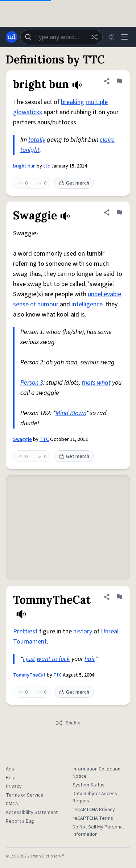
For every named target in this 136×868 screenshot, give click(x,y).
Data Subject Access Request (95, 797)
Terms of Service (25, 795)
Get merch (74, 183)
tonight (30, 150)
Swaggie (22, 439)
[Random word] (94, 37)
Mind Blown (71, 413)
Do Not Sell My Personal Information (98, 831)
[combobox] (61, 37)
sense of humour (36, 304)
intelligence (87, 304)
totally (37, 140)
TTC (44, 439)
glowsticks (28, 112)
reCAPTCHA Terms (93, 818)
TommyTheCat (29, 675)
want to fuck (53, 659)
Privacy (14, 786)
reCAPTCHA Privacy (94, 810)
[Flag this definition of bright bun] (119, 81)
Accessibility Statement (32, 813)
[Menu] (124, 37)
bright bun (24, 166)
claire (107, 140)
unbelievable (104, 294)
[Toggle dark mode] (111, 37)
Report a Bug (20, 821)
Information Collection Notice (96, 773)
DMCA (12, 804)
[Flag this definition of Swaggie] (119, 212)
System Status (88, 785)
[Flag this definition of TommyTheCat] (119, 597)
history (83, 631)
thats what (96, 383)
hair (90, 659)
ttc (47, 166)
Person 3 (32, 383)
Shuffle (68, 723)
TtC (57, 675)
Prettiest (25, 631)
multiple (97, 102)
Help (11, 778)
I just (29, 659)
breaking (73, 102)
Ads (10, 769)
